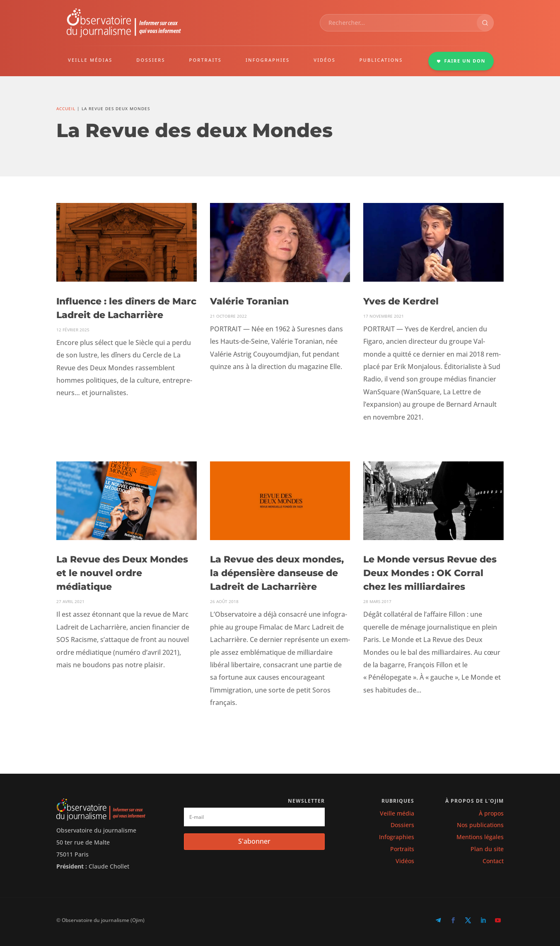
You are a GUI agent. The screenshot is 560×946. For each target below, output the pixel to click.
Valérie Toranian (249, 301)
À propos (491, 813)
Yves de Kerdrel (401, 301)
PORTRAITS (206, 60)
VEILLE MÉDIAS (90, 60)
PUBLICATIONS (381, 60)
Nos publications (480, 825)
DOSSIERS (151, 60)
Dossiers (402, 825)
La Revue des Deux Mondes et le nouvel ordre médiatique (122, 573)
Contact (493, 861)
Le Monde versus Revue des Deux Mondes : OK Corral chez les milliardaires (430, 573)
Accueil (66, 109)
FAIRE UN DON (461, 61)
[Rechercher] (485, 23)
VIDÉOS (325, 60)
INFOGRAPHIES (268, 60)
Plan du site (487, 849)
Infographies (397, 837)
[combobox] (398, 23)
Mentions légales (480, 837)
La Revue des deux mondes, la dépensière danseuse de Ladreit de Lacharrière (277, 573)
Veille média (397, 813)
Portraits (402, 849)
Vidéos (405, 861)
